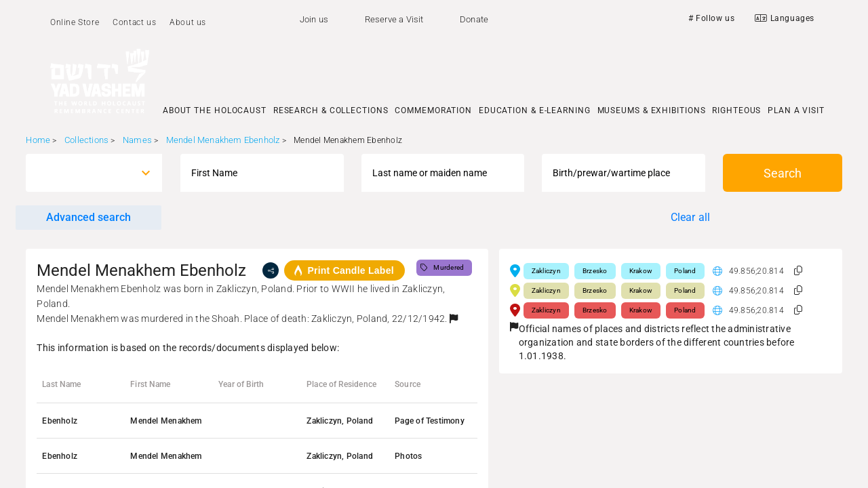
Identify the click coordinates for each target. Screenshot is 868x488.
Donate (474, 19)
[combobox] (82, 173)
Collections (86, 140)
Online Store (75, 22)
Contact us (134, 22)
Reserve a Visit (394, 19)
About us (188, 22)
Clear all (691, 217)
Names (137, 140)
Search (783, 173)
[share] (271, 270)
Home (38, 140)
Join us (314, 19)
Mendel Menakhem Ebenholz (223, 140)
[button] (454, 319)
